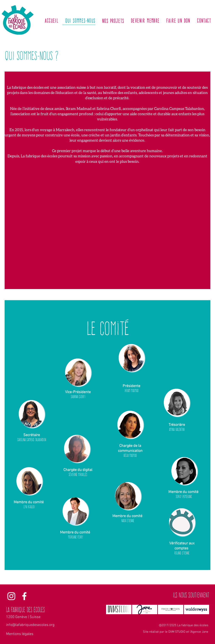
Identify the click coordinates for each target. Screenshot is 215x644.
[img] (145, 609)
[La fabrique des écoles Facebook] (24, 596)
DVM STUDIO (177, 632)
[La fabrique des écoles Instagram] (11, 596)
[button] (78, 372)
